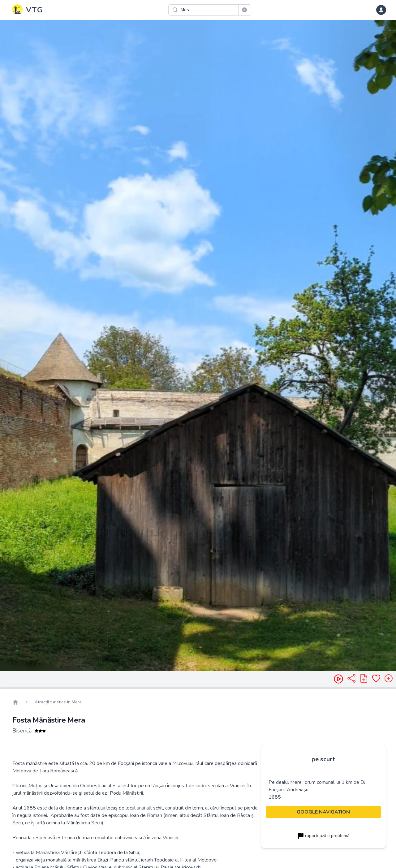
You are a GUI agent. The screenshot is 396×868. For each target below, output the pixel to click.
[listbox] (198, 345)
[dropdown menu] (381, 10)
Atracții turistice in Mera (58, 702)
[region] (198, 345)
